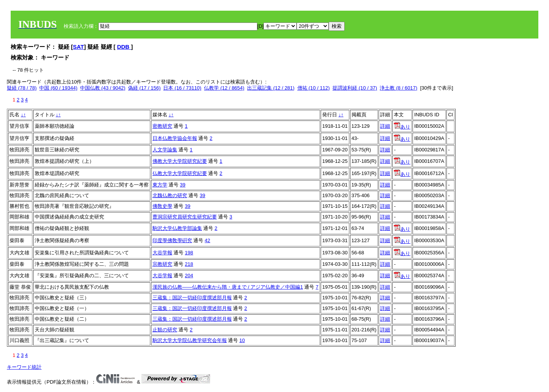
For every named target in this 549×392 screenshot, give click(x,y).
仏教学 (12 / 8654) (224, 88)
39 (183, 185)
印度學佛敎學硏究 (172, 240)
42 (207, 240)
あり (402, 127)
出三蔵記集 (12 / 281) (271, 88)
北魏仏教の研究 (170, 195)
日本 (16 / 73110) (182, 88)
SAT (78, 47)
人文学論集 (165, 150)
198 (189, 253)
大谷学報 (162, 253)
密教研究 (162, 126)
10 (242, 340)
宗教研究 (162, 264)
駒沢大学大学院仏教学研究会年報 (190, 340)
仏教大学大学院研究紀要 (180, 173)
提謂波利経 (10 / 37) (355, 88)
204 (189, 276)
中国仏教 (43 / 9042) (103, 88)
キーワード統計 (24, 367)
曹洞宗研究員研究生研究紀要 (185, 217)
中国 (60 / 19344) (58, 88)
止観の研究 (165, 330)
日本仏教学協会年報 (175, 138)
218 (189, 264)
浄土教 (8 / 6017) (398, 88)
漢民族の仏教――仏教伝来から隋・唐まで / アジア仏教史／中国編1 (228, 287)
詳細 (385, 126)
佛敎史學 (162, 206)
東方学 (160, 185)
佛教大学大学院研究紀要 (180, 161)
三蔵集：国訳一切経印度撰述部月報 (192, 298)
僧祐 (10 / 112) (314, 88)
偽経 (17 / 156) (144, 88)
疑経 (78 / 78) (22, 88)
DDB (124, 47)
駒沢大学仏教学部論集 (177, 228)
